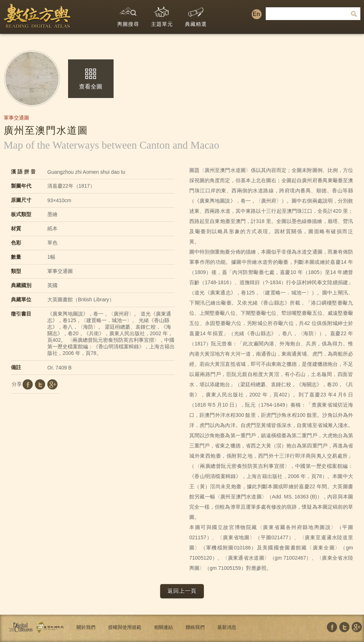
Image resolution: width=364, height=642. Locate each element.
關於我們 (86, 627)
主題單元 (162, 15)
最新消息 (227, 627)
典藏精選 (196, 15)
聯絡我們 (195, 627)
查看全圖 (91, 79)
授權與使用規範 (125, 627)
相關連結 (163, 627)
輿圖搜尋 (128, 15)
